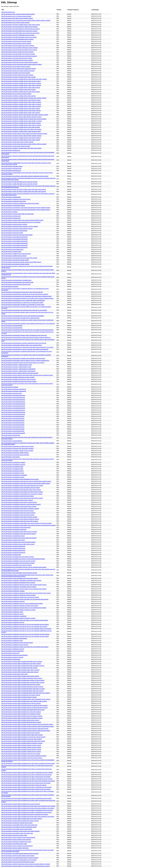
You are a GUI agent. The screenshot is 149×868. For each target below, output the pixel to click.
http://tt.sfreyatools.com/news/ (10, 286)
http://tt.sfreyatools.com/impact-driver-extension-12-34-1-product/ (20, 226)
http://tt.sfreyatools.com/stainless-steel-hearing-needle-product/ (19, 502)
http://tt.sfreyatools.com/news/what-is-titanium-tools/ (16, 284)
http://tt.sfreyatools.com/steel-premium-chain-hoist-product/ (18, 544)
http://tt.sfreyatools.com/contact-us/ (11, 171)
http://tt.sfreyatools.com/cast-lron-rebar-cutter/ (14, 835)
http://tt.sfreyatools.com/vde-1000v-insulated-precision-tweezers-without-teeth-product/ (26, 731)
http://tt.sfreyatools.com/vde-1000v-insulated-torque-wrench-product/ (21, 804)
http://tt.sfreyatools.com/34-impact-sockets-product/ (16, 146)
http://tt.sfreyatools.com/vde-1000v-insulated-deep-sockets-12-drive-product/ (23, 680)
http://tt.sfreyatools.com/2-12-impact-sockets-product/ (16, 94)
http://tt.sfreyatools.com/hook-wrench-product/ (14, 224)
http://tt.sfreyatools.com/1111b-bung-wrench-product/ (16, 43)
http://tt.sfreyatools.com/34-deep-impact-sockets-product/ (17, 142)
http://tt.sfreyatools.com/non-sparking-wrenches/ (15, 848)
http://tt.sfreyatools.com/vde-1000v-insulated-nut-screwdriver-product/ (21, 714)
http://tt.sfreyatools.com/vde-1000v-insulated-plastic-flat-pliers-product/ (21, 722)
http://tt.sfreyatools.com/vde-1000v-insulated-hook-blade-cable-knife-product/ (23, 710)
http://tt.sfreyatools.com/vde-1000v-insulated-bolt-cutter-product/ (19, 668)
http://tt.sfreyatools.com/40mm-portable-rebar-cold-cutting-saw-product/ (21, 148)
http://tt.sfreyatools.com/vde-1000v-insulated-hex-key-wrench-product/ (21, 703)
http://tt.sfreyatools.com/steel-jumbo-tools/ (13, 540)
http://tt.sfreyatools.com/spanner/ (11, 457)
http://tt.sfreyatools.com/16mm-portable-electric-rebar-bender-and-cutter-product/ (24, 79)
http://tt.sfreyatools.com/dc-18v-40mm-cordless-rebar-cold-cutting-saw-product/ (24, 191)
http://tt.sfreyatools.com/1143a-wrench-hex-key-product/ (17, 60)
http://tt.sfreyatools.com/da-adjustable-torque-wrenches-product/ (19, 182)
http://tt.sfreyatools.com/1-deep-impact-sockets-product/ (17, 18)
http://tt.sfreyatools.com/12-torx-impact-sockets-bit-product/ (18, 71)
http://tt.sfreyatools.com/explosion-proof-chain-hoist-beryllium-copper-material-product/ (26, 210)
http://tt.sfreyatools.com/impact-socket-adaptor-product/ (17, 228)
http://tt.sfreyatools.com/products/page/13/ (13, 402)
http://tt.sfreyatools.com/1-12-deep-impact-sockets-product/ (18, 14)
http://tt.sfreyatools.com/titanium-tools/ (12, 640)
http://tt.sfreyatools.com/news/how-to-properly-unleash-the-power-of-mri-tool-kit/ (24, 343)
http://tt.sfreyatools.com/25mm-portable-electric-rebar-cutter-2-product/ (21, 125)
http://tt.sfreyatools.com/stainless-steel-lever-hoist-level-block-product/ (21, 504)
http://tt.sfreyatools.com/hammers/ (11, 218)
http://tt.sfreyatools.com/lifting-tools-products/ (14, 256)
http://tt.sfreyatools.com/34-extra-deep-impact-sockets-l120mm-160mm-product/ (24, 144)
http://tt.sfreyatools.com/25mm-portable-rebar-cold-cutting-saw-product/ (21, 129)
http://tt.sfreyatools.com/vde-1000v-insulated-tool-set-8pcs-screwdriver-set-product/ (25, 814)
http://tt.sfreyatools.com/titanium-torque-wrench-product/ (17, 643)
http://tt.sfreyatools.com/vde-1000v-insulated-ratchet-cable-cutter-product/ (22, 735)
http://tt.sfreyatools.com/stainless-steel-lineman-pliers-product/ (19, 506)
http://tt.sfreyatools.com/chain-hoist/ (11, 168)
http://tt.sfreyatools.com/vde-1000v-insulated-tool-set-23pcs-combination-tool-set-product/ (26, 787)
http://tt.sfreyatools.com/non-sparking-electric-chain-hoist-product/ (20, 373)
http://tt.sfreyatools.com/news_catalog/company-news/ (17, 365)
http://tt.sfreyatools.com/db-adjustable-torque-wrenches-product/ (19, 184)
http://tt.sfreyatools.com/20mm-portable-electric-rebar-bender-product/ (21, 100)
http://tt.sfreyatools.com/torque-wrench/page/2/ (14, 655)
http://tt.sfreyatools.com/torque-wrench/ (12, 657)
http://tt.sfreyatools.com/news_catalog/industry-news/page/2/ (18, 369)
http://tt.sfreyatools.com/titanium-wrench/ (13, 649)
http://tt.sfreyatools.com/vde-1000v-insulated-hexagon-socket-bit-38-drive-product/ (24, 708)
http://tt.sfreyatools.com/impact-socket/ (12, 233)
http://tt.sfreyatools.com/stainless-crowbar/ (13, 462)
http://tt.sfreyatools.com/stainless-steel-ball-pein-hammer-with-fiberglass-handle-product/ (26, 481)
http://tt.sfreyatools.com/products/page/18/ (13, 412)
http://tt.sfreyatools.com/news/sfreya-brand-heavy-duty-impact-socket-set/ (22, 292)
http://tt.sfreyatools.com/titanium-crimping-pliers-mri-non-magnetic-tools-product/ (24, 589)
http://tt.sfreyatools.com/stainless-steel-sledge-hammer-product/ (19, 517)
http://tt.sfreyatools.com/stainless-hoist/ (12, 467)
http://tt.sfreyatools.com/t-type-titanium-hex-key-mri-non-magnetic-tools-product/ (24, 567)
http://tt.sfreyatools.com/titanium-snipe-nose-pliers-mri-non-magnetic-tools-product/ (25, 620)
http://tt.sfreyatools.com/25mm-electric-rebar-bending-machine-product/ (21, 117)
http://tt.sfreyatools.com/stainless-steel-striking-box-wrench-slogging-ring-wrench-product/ (26, 523)
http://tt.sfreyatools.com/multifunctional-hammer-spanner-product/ (20, 858)
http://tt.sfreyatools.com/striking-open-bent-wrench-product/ (18, 563)
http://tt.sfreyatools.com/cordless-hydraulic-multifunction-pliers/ (19, 827)
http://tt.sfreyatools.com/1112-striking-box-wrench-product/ (18, 46)
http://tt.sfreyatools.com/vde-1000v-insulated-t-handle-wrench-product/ (21, 751)
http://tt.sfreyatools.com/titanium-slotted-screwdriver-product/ (18, 618)
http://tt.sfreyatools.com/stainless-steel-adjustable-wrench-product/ (20, 479)
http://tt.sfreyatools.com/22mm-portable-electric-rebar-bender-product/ (21, 110)
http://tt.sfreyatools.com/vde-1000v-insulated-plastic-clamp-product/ (20, 720)
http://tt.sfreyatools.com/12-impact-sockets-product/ (16, 66)
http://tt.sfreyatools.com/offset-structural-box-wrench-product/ (18, 379)
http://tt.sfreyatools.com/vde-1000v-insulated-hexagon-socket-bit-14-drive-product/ (24, 705)
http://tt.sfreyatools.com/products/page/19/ (13, 414)
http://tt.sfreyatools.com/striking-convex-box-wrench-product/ (18, 561)
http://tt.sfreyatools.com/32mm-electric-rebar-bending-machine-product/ (21, 136)
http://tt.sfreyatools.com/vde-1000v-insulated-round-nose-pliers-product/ (21, 739)
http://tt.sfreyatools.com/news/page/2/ (12, 328)
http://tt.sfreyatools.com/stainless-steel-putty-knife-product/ (18, 515)
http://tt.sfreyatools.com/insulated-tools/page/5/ (14, 243)
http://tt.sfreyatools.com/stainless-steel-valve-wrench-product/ (19, 534)
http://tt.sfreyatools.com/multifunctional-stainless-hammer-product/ (20, 853)
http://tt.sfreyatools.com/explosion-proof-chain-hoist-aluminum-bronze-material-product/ (26, 208)
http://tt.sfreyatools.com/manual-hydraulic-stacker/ (15, 264)
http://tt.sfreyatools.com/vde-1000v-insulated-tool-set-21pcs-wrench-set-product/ (24, 785)
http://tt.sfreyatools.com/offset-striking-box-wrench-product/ (18, 377)
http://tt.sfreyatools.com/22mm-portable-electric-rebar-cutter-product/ (21, 113)
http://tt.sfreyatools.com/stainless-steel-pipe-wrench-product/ (18, 513)
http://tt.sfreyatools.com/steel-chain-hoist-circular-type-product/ (19, 538)
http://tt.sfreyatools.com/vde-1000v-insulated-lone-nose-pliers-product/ (21, 712)
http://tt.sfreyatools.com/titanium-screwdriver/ (14, 616)
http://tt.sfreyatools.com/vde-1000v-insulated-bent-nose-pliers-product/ (21, 664)
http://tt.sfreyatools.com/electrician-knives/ (13, 205)
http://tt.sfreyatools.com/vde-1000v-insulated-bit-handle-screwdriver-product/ (23, 666)
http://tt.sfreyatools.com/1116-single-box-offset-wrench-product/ (19, 50)
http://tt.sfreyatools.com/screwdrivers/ (12, 441)
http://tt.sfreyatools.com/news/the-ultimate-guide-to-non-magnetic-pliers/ (22, 345)
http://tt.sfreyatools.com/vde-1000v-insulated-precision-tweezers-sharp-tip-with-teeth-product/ (28, 726)
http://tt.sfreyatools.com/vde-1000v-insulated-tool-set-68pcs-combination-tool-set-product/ (26, 812)
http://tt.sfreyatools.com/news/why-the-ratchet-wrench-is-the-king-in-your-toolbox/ (24, 310)
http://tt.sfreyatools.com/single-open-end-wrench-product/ (17, 448)
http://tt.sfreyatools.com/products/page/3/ (13, 418)
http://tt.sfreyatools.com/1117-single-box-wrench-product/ (17, 52)
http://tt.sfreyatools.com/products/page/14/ (13, 404)
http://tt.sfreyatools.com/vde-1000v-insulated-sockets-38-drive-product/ (21, 749)
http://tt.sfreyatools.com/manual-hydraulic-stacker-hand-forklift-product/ (21, 262)
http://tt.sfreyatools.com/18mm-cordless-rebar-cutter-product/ (18, 90)
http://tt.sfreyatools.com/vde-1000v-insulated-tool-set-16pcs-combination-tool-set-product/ (26, 775)
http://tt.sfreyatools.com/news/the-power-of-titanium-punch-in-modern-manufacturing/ (25, 360)
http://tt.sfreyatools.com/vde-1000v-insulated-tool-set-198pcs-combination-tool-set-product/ (27, 779)
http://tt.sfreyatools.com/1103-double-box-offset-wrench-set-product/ (20, 29)
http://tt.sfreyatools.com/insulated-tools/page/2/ (14, 237)
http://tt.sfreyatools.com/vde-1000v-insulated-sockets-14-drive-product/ (21, 747)
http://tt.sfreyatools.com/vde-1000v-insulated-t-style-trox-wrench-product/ (22, 758)
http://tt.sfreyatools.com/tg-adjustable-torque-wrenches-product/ (19, 573)
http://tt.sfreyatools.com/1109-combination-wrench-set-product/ (19, 37)
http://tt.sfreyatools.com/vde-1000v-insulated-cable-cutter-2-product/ (20, 670)
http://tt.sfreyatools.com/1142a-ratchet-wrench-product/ (17, 58)
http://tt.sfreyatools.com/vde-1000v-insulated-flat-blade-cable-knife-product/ (22, 691)
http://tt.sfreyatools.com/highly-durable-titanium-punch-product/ (19, 860)
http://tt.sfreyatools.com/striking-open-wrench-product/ (16, 565)
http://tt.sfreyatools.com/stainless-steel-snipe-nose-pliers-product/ (20, 521)
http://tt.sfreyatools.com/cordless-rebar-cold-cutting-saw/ (17, 833)
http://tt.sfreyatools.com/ (8, 12)
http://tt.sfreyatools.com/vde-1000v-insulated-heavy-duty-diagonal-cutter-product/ (24, 701)
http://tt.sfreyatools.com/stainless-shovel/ (13, 477)
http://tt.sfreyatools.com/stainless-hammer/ (13, 464)
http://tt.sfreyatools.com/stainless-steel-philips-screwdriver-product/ (20, 508)
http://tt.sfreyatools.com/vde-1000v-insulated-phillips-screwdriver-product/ (22, 718)
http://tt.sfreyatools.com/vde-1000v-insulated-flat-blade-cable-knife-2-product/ (23, 689)
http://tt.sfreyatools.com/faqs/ (9, 212)
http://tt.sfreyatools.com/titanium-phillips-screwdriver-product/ (18, 610)
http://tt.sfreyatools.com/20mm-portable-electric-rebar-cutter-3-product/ (21, 104)
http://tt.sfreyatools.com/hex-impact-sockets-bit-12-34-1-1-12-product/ (21, 222)
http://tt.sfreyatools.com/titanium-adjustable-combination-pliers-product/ (21, 580)
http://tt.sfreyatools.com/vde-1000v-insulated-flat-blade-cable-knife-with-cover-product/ (26, 693)
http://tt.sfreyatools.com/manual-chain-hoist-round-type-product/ (19, 258)
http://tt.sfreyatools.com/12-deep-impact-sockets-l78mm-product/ (19, 62)
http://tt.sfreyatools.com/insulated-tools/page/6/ (14, 245)
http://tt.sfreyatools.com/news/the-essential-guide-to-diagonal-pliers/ (20, 318)
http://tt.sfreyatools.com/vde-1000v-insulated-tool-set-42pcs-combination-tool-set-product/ (26, 798)
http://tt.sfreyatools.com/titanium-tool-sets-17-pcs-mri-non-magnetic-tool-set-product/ (25, 624)
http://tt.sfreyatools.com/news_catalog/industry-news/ (16, 367)
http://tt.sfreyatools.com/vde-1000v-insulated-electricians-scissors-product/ (22, 687)
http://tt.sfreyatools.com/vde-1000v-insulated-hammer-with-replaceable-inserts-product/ (26, 699)
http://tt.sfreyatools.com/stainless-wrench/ (13, 536)
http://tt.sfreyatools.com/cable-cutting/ (12, 166)
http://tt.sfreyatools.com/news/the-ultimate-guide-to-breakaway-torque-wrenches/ (24, 335)
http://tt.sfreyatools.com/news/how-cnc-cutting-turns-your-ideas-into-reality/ (22, 302)
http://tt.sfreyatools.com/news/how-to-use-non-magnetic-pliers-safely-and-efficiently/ (25, 349)
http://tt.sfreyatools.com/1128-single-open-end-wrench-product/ (19, 56)
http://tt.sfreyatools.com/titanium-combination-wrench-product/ (19, 587)
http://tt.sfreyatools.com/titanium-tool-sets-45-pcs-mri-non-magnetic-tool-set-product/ (25, 636)
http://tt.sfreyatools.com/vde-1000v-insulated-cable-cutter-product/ (20, 672)
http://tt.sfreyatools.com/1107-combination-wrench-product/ (18, 35)
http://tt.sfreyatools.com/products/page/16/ (13, 408)
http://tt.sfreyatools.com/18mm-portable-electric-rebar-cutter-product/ (21, 92)
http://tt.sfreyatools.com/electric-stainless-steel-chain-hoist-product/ (20, 203)
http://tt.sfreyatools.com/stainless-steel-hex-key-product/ (17, 500)
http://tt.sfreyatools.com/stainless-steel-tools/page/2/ (16, 527)
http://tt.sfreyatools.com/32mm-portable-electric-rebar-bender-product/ (21, 138)
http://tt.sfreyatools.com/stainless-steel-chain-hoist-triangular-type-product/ (22, 485)
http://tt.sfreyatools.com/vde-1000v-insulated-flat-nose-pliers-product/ (21, 695)
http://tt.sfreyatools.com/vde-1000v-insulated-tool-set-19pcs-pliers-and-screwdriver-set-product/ (28, 781)
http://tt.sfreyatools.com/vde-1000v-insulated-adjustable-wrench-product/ (22, 661)
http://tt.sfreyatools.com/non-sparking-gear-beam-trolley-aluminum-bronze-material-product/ (27, 375)
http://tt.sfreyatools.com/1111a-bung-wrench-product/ (16, 41)
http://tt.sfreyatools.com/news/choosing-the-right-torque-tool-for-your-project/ (23, 363)
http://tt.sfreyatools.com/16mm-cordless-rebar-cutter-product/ (18, 77)
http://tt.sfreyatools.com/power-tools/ (12, 393)
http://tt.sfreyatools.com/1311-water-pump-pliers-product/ (17, 75)
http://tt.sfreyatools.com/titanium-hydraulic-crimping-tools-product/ (20, 606)
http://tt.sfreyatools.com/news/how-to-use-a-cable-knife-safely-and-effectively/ (23, 300)
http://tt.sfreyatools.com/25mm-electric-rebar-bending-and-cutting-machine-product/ (25, 115)
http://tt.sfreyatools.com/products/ (11, 435)
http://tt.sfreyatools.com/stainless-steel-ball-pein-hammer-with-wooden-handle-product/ (26, 483)
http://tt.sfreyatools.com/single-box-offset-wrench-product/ (18, 446)
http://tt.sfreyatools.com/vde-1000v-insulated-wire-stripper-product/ (20, 821)
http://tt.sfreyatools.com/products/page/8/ (13, 429)
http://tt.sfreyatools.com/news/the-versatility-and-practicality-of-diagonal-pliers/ (23, 358)
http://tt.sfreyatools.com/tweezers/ (11, 659)
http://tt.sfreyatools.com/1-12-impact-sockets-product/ (16, 16)
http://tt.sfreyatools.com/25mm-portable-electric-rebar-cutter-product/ (21, 127)
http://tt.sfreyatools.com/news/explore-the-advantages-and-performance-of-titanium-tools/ (26, 296)
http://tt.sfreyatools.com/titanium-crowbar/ (13, 591)
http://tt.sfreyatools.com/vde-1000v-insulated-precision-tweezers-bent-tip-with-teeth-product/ (27, 724)
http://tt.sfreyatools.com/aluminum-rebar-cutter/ (14, 674)
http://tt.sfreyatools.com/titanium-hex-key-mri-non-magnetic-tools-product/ (22, 603)
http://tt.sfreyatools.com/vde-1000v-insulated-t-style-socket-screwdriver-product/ (24, 756)
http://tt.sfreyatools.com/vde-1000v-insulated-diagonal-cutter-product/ (21, 684)
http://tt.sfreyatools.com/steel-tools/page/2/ (13, 546)
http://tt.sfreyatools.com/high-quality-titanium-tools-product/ (18, 856)
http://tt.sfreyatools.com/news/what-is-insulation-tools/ (16, 280)
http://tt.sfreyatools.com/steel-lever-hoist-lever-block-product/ (18, 542)
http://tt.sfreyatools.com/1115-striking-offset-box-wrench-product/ (19, 48)
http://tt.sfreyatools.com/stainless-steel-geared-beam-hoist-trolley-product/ (22, 498)
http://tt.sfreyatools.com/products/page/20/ (13, 433)
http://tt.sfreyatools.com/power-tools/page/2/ (14, 389)
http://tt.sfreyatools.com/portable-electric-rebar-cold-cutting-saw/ (19, 825)
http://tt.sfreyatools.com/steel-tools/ (11, 555)
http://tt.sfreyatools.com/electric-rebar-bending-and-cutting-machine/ (20, 831)
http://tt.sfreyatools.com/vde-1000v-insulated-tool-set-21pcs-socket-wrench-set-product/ (26, 783)
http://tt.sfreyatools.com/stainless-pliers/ (12, 471)
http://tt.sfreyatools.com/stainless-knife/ (12, 469)
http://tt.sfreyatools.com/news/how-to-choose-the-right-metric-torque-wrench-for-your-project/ (27, 347)
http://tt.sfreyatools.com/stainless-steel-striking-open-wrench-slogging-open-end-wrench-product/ (29, 525)
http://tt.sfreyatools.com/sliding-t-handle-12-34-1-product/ (17, 451)
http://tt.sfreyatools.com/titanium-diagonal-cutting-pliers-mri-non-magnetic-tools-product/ (26, 593)
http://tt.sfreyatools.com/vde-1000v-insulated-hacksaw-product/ (19, 697)
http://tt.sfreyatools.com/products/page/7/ (13, 427)
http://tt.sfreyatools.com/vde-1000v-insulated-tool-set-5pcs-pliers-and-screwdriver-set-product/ (28, 808)
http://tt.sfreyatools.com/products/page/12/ (13, 400)
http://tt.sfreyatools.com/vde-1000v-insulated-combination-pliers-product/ (22, 678)
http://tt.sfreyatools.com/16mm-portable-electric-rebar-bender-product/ (21, 81)
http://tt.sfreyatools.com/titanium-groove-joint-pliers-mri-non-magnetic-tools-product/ (25, 599)
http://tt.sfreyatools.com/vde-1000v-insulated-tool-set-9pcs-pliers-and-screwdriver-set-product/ (28, 816)
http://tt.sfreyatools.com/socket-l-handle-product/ (15, 453)
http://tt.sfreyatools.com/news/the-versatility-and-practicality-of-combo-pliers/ (23, 305)
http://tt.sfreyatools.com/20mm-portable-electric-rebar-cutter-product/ (21, 108)
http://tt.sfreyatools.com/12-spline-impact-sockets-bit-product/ (19, 69)
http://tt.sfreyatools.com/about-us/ (11, 150)
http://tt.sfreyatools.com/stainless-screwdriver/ (14, 475)
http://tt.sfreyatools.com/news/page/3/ (12, 326)
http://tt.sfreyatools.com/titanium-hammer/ (13, 601)
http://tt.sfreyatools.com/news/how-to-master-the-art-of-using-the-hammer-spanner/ (25, 294)
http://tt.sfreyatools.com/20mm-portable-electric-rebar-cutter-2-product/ (21, 102)
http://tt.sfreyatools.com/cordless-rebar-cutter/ (14, 844)
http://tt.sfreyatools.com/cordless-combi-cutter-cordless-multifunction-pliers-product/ (25, 176)
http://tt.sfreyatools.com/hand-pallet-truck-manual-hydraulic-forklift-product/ (22, 220)
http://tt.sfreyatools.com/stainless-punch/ (13, 473)
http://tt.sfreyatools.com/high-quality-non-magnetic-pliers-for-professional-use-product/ (25, 866)
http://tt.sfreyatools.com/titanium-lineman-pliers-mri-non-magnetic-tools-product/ (24, 608)
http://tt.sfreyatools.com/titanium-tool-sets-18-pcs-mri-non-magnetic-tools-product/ (24, 627)
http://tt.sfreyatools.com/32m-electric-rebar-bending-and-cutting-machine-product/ (24, 133)
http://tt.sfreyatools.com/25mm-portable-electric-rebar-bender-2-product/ (22, 121)
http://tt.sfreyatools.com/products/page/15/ (13, 406)
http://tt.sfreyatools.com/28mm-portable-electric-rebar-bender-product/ (21, 131)
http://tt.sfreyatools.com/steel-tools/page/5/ (13, 552)
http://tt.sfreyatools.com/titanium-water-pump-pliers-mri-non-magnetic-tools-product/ (25, 647)
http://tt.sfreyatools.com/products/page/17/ (13, 410)
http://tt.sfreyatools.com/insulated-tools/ (12, 249)
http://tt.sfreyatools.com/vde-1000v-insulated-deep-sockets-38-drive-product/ (23, 682)
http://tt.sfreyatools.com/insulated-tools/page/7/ (14, 247)
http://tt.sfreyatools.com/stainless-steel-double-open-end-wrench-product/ (22, 494)
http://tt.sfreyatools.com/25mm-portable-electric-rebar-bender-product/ (21, 123)
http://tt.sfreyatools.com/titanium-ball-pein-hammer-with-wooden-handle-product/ (24, 585)
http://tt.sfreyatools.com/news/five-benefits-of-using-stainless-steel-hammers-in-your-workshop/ (28, 323)
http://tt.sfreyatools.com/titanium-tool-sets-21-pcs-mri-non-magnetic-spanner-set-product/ (26, 629)
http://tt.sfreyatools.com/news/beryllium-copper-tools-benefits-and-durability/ (23, 316)
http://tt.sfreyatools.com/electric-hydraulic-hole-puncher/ (17, 823)
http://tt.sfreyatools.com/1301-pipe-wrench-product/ (16, 73)
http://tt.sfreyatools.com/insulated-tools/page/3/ (14, 239)
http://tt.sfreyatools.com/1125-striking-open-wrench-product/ (18, 54)
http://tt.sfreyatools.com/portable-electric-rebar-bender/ (17, 829)
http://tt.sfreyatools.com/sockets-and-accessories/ (15, 455)
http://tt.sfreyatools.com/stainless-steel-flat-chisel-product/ (18, 496)
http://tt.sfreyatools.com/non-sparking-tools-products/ (16, 839)
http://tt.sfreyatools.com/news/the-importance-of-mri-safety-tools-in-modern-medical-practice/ (27, 298)
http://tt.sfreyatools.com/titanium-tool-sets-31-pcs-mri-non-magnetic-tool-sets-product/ (25, 634)
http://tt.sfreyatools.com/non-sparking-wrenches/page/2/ (17, 846)
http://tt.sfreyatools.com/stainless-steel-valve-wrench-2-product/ (19, 532)
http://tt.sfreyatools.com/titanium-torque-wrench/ (15, 645)
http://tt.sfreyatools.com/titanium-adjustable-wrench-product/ (18, 583)
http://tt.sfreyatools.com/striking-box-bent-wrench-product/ (18, 557)
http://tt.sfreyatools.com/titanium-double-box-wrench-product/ (18, 595)
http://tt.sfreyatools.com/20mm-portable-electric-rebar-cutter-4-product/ (21, 106)
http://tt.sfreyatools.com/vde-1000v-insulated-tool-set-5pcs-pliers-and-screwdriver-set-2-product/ (28, 806)
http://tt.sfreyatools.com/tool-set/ (10, 653)
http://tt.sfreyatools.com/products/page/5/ (13, 423)
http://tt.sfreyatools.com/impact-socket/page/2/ (14, 231)
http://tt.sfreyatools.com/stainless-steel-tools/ (14, 529)
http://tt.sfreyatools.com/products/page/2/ (13, 416)
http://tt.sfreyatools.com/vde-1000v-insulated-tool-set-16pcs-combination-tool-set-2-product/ (27, 772)
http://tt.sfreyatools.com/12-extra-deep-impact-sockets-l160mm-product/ (21, 64)
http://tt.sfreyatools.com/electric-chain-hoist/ (14, 201)
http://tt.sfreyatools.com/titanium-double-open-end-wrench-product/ (20, 597)
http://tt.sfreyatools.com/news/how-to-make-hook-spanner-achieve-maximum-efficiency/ (26, 337)
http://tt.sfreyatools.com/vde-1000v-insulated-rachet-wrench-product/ (21, 733)
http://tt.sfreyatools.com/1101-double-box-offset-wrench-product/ (19, 27)
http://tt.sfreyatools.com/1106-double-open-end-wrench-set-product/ (20, 33)
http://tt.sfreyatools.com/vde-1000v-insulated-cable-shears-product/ (20, 676)
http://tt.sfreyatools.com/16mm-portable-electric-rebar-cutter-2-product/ (21, 83)
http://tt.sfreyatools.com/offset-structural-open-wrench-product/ (19, 381)
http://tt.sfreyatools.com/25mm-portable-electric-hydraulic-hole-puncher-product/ (24, 119)
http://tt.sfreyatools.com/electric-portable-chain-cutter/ (16, 842)
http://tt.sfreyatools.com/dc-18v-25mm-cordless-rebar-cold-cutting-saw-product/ (24, 189)
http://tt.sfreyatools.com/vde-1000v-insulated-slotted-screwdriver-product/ (22, 743)
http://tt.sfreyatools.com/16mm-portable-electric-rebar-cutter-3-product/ (21, 85)
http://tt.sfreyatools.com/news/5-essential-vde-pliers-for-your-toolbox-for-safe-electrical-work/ (27, 330)
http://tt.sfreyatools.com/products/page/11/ (13, 397)
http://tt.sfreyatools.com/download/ (11, 197)
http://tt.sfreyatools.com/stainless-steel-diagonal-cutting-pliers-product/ (21, 490)
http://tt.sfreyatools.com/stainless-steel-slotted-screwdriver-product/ (20, 519)
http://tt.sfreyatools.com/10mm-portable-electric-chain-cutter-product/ (21, 25)
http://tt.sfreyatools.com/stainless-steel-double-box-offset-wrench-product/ (22, 492)
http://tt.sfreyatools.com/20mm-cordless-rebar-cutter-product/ (18, 96)
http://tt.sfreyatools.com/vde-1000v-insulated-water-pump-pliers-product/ (22, 819)
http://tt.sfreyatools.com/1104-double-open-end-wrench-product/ (19, 31)
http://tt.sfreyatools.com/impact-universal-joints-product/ (17, 235)
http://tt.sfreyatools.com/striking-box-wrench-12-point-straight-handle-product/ (23, 559)
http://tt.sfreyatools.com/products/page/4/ (13, 420)
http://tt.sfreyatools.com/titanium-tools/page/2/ (14, 638)
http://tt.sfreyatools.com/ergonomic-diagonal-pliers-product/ (18, 862)
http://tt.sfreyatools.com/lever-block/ (11, 252)
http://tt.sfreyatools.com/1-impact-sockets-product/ (15, 22)
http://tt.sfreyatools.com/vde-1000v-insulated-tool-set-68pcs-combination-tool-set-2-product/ (27, 810)
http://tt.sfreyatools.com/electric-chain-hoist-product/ (16, 199)
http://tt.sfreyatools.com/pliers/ (10, 387)
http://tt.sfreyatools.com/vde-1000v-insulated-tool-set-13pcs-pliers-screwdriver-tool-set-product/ (28, 763)
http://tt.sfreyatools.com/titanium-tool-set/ (13, 622)
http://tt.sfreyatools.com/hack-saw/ (11, 216)
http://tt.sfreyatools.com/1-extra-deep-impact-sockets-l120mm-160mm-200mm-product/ (26, 20)
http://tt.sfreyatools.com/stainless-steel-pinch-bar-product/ (17, 511)
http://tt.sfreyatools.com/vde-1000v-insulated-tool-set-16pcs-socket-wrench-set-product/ (26, 777)
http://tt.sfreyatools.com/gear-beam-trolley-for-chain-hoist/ (17, 214)
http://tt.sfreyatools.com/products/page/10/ (13, 395)
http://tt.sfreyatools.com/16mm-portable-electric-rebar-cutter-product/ (21, 87)
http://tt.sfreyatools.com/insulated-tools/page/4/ (14, 241)
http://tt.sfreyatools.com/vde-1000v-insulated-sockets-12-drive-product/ (21, 745)
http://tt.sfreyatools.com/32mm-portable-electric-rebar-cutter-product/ (21, 140)
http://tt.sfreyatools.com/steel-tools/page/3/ (13, 548)
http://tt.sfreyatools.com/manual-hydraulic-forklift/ (15, 260)
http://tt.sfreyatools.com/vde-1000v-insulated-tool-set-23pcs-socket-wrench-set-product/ (26, 789)
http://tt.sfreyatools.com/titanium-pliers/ (12, 612)
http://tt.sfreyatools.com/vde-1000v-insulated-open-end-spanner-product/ (22, 716)
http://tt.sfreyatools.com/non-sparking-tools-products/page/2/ (18, 837)
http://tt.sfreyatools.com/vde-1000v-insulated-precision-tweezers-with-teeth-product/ (25, 728)
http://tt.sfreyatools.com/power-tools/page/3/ (14, 391)
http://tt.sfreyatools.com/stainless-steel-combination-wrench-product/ (21, 488)
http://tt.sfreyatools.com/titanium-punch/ (12, 614)
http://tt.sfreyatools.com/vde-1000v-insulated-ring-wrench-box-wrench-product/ (23, 737)
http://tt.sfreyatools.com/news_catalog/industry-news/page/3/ (18, 371)
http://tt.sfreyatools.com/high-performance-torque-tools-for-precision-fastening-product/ (26, 864)
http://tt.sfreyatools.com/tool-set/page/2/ (12, 651)
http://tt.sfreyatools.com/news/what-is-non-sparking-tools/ (17, 282)
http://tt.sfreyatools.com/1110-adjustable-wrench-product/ (17, 39)
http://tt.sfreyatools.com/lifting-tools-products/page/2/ (16, 254)
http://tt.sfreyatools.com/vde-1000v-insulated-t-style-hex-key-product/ (21, 754)
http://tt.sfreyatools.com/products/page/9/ (13, 431)
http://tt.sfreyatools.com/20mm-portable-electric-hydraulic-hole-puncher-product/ (24, 98)
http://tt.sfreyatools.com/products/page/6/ (13, 425)
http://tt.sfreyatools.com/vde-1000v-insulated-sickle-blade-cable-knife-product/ (23, 741)
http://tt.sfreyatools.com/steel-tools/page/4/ (13, 550)
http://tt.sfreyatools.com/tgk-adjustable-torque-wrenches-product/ (19, 578)
